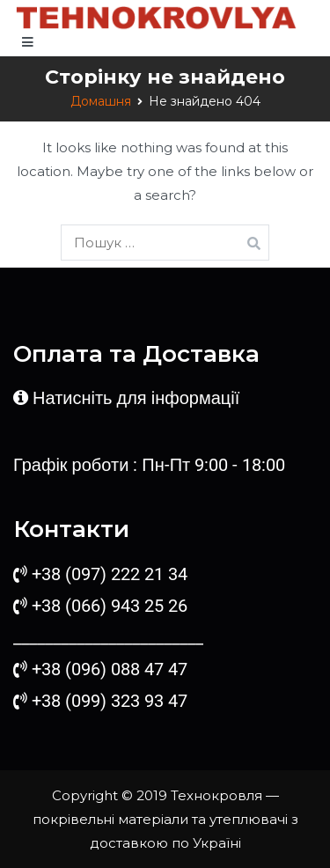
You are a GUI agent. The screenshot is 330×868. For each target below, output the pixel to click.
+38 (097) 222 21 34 (110, 574)
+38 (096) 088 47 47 (110, 669)
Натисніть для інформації (136, 398)
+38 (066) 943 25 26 (107, 606)
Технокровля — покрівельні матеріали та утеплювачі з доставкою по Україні (165, 819)
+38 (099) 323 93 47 (110, 701)
